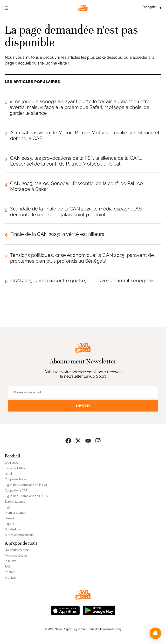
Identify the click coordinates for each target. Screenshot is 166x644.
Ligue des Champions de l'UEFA (26, 496)
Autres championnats (19, 535)
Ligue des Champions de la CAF (26, 485)
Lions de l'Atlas (15, 468)
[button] (155, 633)
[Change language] (152, 8)
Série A (10, 518)
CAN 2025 (11, 463)
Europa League (15, 502)
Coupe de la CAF (16, 491)
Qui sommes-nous (17, 550)
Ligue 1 (10, 524)
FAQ (8, 567)
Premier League (15, 513)
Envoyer (83, 406)
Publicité (11, 561)
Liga (8, 507)
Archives (11, 578)
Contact (10, 572)
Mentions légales (16, 556)
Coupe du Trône (15, 479)
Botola (9, 474)
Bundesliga (12, 529)
